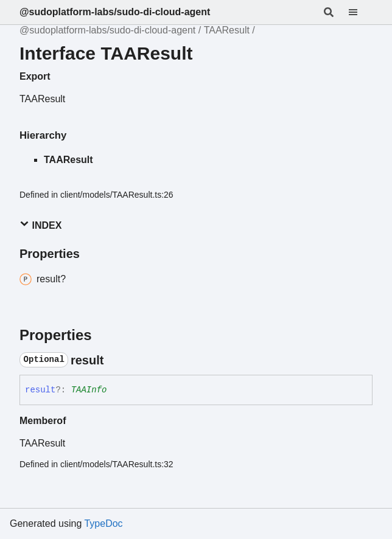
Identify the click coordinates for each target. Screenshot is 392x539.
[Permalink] (114, 360)
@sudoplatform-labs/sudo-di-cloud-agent (115, 12)
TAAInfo (89, 390)
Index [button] (40, 225)
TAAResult (227, 30)
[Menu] (360, 12)
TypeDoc (103, 523)
